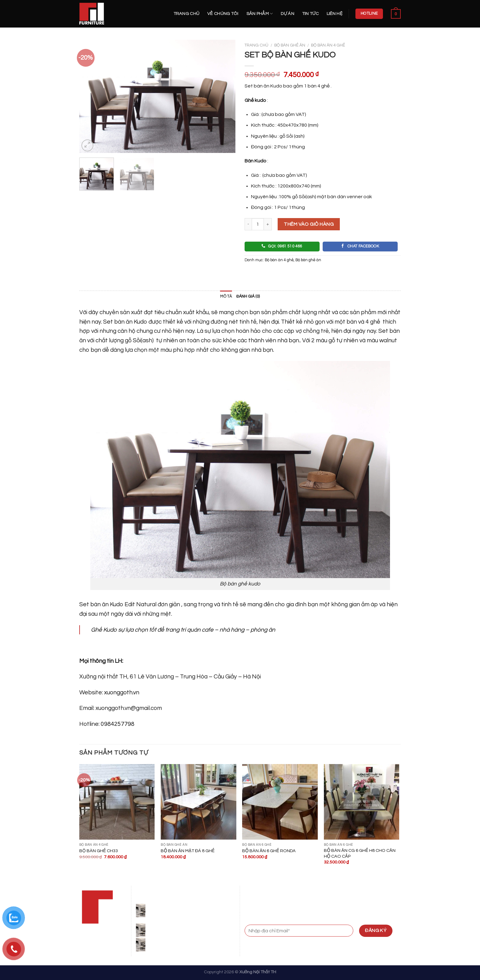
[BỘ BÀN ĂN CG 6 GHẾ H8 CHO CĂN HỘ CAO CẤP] (362, 802)
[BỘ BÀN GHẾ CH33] (117, 802)
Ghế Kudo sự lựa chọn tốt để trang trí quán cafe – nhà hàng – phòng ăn (183, 630)
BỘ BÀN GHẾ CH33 (99, 851)
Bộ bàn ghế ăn (290, 45)
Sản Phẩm (260, 14)
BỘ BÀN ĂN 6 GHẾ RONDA (269, 851)
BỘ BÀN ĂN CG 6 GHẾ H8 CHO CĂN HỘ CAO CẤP (360, 853)
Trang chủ (187, 14)
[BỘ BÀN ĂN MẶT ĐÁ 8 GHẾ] (199, 802)
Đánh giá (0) (248, 297)
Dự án (287, 14)
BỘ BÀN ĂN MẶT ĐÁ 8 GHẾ (188, 851)
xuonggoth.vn (122, 692)
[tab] (226, 297)
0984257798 (118, 724)
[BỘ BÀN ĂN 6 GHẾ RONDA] (280, 802)
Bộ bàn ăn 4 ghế (328, 45)
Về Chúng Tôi (223, 14)
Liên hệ (335, 14)
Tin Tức (310, 14)
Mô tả (226, 297)
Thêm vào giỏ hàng (309, 224)
